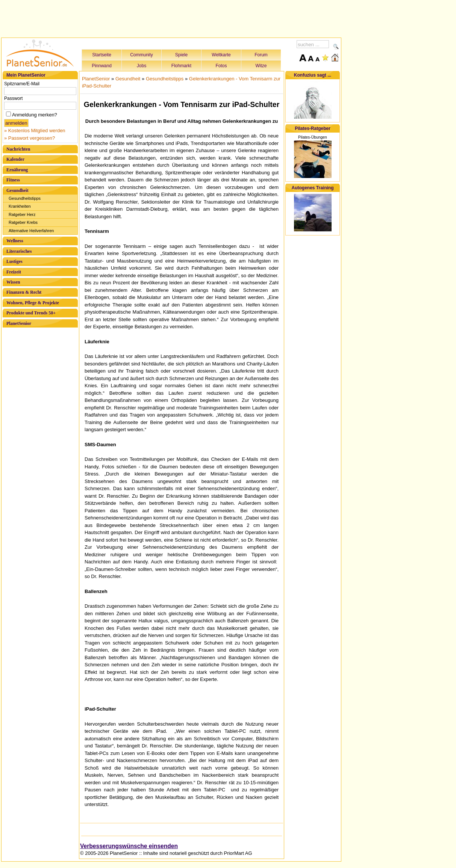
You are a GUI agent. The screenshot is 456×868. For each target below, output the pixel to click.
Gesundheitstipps (25, 198)
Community (142, 55)
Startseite (102, 55)
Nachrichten (18, 149)
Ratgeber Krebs (23, 222)
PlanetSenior (19, 323)
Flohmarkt (181, 66)
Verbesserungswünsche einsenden (129, 846)
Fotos (221, 66)
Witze (261, 66)
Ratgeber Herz (22, 214)
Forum (261, 55)
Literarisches (19, 251)
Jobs (142, 66)
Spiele (181, 55)
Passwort (13, 98)
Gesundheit (17, 190)
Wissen (13, 282)
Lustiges (14, 261)
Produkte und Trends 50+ (31, 313)
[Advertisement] (171, 18)
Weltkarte (221, 55)
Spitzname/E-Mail (22, 84)
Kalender (15, 159)
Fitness (13, 180)
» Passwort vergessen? (30, 138)
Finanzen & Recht (24, 292)
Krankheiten (20, 206)
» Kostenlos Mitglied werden (35, 131)
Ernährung (17, 170)
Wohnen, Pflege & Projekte (33, 303)
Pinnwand (102, 66)
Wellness (15, 241)
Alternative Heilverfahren (31, 231)
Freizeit (14, 272)
